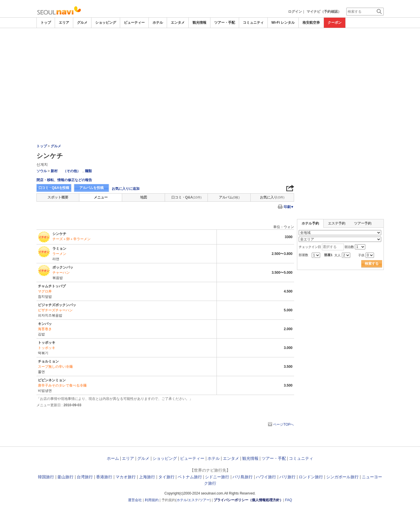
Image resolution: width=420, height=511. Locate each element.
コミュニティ (253, 23)
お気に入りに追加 (126, 189)
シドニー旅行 (217, 477)
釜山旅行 (65, 477)
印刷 (289, 207)
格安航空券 (311, 23)
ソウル (42, 171)
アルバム (229, 197)
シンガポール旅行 (342, 477)
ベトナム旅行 (190, 477)
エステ (193, 500)
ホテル (158, 23)
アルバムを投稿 (91, 188)
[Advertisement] (210, 44)
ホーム (113, 458)
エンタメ (178, 23)
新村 (54, 171)
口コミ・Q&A (187, 197)
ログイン (295, 12)
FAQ (289, 500)
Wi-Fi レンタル (283, 23)
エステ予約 (337, 223)
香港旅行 (104, 477)
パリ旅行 (287, 477)
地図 (144, 197)
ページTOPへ (283, 424)
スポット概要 (58, 197)
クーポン (335, 23)
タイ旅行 (166, 477)
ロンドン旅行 (311, 477)
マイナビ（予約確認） (324, 12)
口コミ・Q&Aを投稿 (54, 188)
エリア (64, 23)
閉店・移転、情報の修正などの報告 (64, 180)
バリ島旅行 (243, 477)
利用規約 (152, 500)
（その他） (72, 171)
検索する (372, 264)
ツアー (205, 500)
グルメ (82, 23)
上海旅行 (147, 477)
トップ (46, 23)
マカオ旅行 (126, 477)
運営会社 (135, 500)
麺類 (88, 171)
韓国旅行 (46, 477)
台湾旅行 (85, 477)
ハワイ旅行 (266, 477)
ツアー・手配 (225, 23)
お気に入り (272, 197)
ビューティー (134, 23)
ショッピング (106, 23)
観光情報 (199, 23)
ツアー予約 (363, 223)
